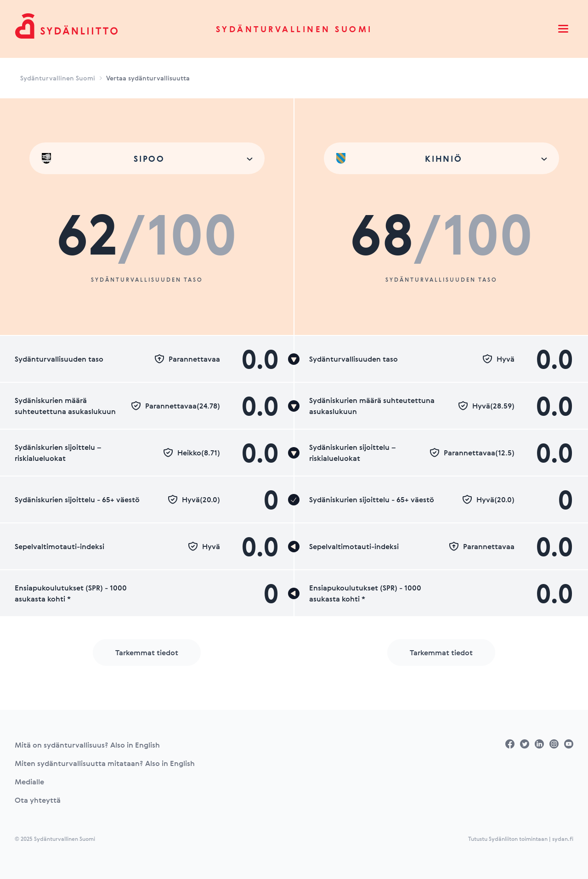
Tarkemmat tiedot (147, 652)
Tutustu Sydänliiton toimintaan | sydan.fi (521, 839)
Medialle (29, 782)
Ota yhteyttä (38, 800)
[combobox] (147, 158)
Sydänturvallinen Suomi (294, 29)
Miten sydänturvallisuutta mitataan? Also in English (105, 763)
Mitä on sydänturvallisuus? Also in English (87, 745)
